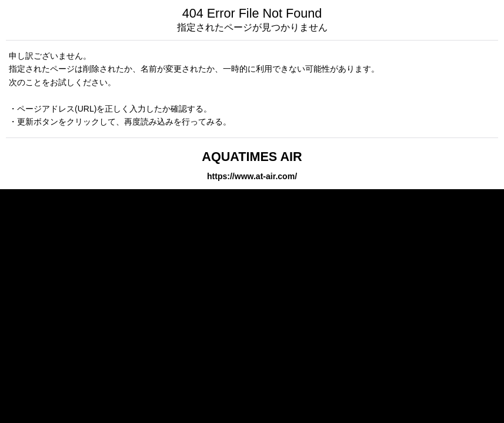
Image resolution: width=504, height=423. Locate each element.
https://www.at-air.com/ (252, 176)
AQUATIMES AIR (252, 157)
